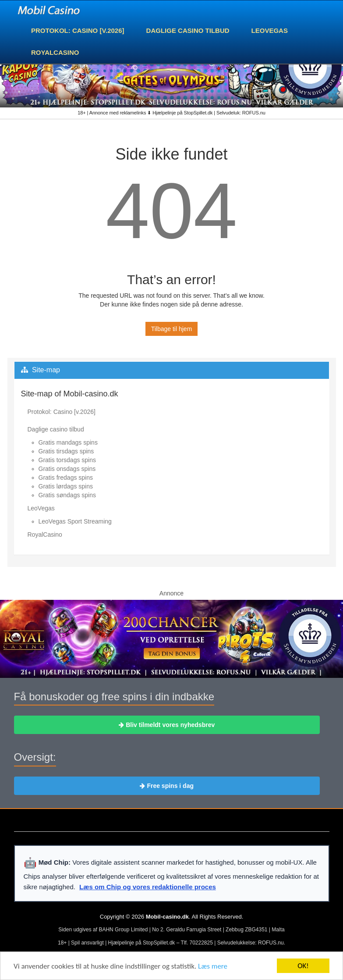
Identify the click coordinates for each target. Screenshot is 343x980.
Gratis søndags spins (67, 495)
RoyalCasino (55, 52)
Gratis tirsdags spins (66, 451)
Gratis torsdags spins (67, 460)
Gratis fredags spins (66, 478)
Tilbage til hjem (172, 329)
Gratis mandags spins (68, 442)
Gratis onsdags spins (67, 469)
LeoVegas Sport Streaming (75, 521)
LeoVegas (270, 30)
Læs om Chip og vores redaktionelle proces (148, 887)
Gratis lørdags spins (66, 486)
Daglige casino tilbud (188, 30)
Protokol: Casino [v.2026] (78, 30)
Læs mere (213, 966)
